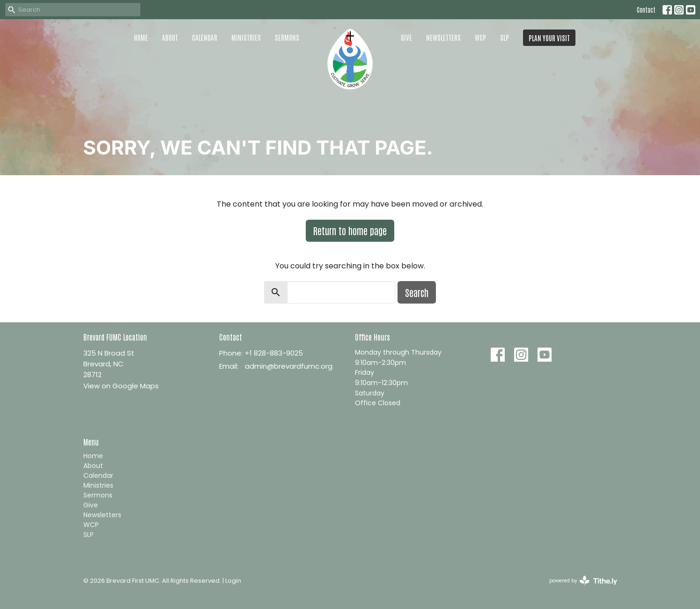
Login (233, 581)
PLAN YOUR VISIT (549, 38)
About (170, 37)
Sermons (287, 37)
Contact (646, 10)
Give (406, 37)
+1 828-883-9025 (274, 353)
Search (417, 292)
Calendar (205, 37)
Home (141, 37)
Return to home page (350, 230)
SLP (505, 37)
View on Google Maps (121, 386)
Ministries (246, 37)
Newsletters (443, 37)
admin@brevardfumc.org (289, 366)
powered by (583, 581)
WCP (480, 37)
